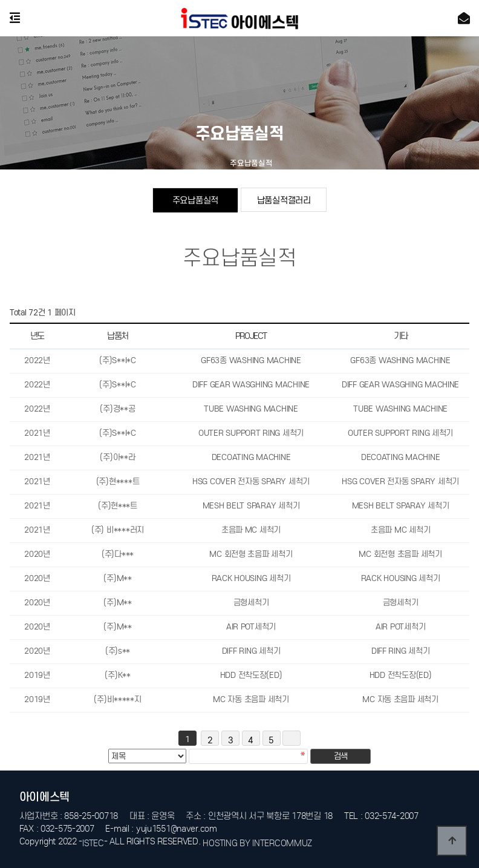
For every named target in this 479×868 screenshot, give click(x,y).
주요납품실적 (195, 200)
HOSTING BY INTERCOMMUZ (257, 843)
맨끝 (292, 738)
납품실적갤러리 (284, 200)
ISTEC (93, 843)
